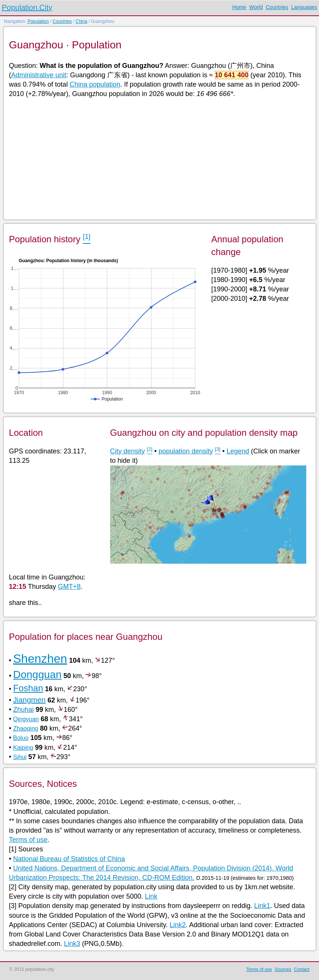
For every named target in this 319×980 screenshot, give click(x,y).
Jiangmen (29, 700)
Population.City (27, 8)
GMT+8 (69, 587)
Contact (302, 969)
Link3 (72, 944)
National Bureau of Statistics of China (69, 859)
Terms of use (28, 840)
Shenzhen (40, 659)
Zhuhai (23, 710)
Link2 (178, 925)
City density (128, 451)
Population (38, 21)
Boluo (21, 738)
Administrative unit (39, 75)
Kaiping (23, 748)
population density (186, 451)
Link (151, 896)
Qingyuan (26, 719)
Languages (304, 7)
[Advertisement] (159, 158)
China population (95, 84)
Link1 (262, 906)
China (81, 21)
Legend (238, 451)
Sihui (20, 757)
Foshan (28, 688)
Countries (277, 7)
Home (239, 7)
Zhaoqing (26, 729)
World (256, 7)
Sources (283, 969)
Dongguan (37, 675)
